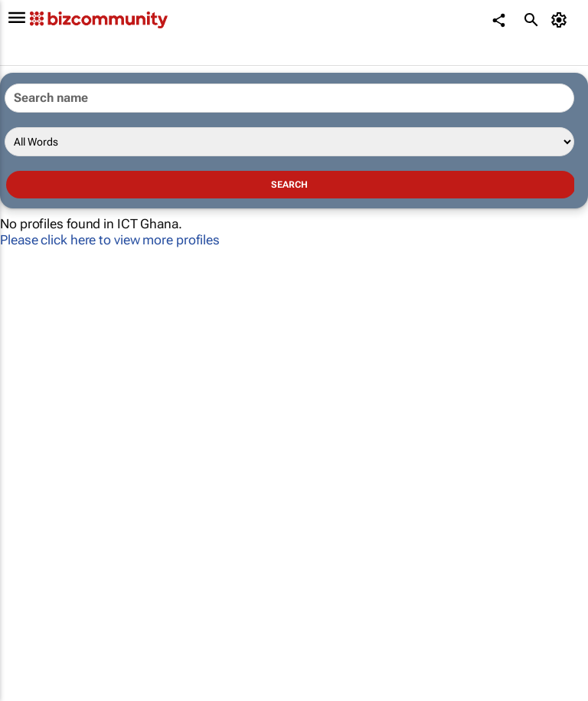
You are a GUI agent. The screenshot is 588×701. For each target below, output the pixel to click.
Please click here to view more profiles (110, 240)
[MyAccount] (562, 20)
